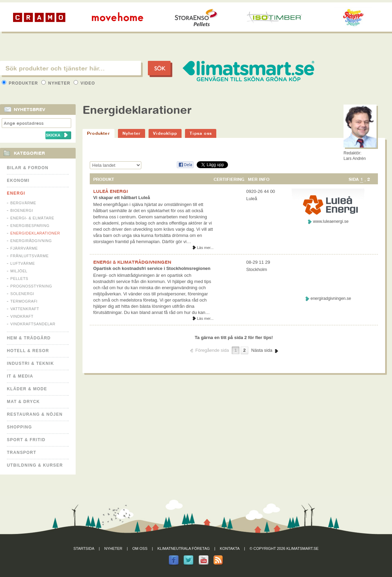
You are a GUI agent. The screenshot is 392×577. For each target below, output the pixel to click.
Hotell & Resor (28, 351)
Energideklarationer (35, 233)
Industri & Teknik (30, 363)
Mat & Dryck (23, 402)
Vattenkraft (25, 309)
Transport (21, 453)
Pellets (19, 279)
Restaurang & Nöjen (35, 414)
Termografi (24, 301)
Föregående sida (212, 350)
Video (84, 83)
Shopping (19, 427)
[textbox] (70, 68)
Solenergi (22, 294)
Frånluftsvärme (30, 256)
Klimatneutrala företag (184, 548)
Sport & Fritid (26, 440)
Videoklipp (165, 133)
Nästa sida (262, 350)
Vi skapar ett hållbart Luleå (122, 198)
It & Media (20, 376)
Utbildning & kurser (35, 465)
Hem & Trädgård (29, 338)
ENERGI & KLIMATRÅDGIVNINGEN (132, 262)
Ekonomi (18, 181)
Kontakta (230, 548)
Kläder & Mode (27, 389)
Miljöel (19, 271)
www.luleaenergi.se (331, 221)
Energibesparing (30, 226)
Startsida (84, 548)
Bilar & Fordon (28, 168)
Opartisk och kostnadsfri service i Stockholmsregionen (152, 268)
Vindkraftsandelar (33, 324)
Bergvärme (23, 203)
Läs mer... (205, 248)
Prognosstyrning (31, 286)
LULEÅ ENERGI (111, 191)
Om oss (140, 548)
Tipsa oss (201, 133)
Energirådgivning (31, 241)
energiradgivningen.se (331, 298)
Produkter (21, 83)
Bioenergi (22, 210)
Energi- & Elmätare (32, 218)
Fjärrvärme (24, 248)
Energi (16, 193)
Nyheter (57, 83)
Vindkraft (22, 316)
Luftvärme (23, 263)
